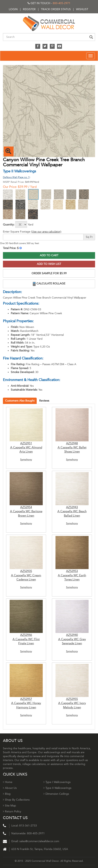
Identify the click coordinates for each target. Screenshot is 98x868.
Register (29, 9)
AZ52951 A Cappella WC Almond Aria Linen (26, 448)
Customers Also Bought (20, 401)
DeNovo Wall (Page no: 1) (16, 177)
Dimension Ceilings (56, 794)
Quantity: (9, 225)
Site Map (10, 806)
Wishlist (82, 9)
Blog (7, 794)
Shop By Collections (16, 800)
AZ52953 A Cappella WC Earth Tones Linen (72, 575)
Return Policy (12, 811)
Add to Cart (49, 255)
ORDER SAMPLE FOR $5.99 (49, 273)
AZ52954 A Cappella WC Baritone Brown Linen (26, 511)
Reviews (44, 401)
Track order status (56, 9)
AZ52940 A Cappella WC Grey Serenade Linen (72, 639)
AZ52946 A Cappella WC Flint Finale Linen (26, 639)
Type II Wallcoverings (57, 788)
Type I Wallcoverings (57, 782)
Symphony (26, 459)
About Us (10, 788)
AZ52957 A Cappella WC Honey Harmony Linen (26, 703)
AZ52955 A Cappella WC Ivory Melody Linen (72, 703)
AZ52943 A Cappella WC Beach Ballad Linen (72, 511)
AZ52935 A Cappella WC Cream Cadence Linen (26, 575)
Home (8, 782)
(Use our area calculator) (46, 232)
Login (13, 9)
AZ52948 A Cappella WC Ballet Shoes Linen (72, 448)
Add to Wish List (49, 264)
